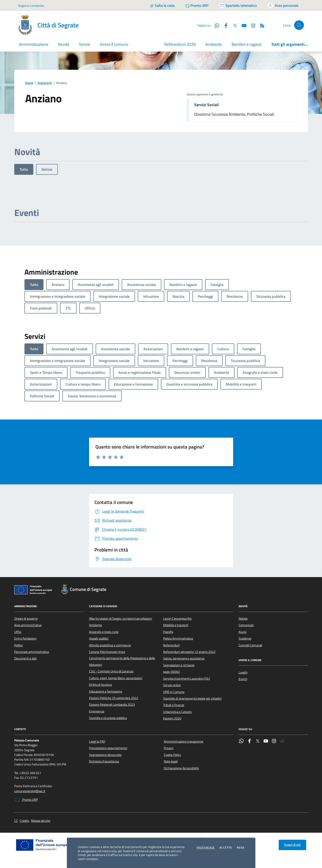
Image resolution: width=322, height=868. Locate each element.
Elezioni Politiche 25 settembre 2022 (114, 698)
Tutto (24, 169)
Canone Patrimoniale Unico (107, 652)
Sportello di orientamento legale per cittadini (192, 698)
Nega (241, 848)
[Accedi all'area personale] (283, 5)
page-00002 (172, 672)
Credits (24, 821)
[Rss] (260, 25)
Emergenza (97, 711)
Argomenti (45, 83)
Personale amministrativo (32, 652)
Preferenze (206, 848)
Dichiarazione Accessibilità (181, 768)
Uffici (18, 632)
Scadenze (245, 638)
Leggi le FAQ (97, 741)
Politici (19, 645)
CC (16, 821)
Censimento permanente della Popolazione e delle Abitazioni (122, 661)
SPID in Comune (174, 692)
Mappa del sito (41, 821)
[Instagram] (251, 25)
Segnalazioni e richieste (179, 665)
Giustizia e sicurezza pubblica (108, 718)
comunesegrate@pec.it (30, 791)
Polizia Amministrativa (178, 638)
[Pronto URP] (197, 5)
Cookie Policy (172, 755)
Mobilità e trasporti (176, 625)
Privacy (169, 748)
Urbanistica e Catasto (177, 712)
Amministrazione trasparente (184, 741)
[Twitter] (233, 25)
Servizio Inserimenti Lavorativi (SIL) (187, 679)
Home (29, 83)
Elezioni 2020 (172, 718)
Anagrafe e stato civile (104, 632)
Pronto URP (26, 800)
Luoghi (243, 672)
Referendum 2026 (180, 44)
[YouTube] (242, 25)
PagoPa (168, 632)
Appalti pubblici (99, 638)
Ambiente (214, 44)
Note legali (171, 761)
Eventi (243, 679)
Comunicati (246, 625)
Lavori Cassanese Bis (177, 619)
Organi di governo (26, 619)
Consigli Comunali (250, 645)
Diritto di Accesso (100, 685)
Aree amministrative (28, 625)
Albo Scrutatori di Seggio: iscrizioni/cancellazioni (121, 619)
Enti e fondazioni (25, 638)
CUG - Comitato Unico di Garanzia (111, 671)
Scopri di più (292, 845)
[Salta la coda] (162, 5)
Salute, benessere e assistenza (184, 658)
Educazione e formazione (106, 691)
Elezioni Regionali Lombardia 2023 (112, 705)
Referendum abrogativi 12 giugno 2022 (189, 652)
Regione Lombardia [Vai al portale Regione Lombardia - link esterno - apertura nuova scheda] (31, 6)
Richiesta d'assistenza (104, 761)
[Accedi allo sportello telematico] (238, 5)
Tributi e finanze (174, 705)
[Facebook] (224, 25)
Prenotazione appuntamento (108, 748)
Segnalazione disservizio (105, 755)
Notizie (47, 169)
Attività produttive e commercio (110, 645)
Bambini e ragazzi (247, 44)
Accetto (226, 848)
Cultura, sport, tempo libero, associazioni (116, 678)
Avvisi (243, 632)
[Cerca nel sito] (299, 25)
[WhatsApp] (215, 25)
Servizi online (172, 685)
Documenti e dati (25, 658)
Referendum (172, 645)
